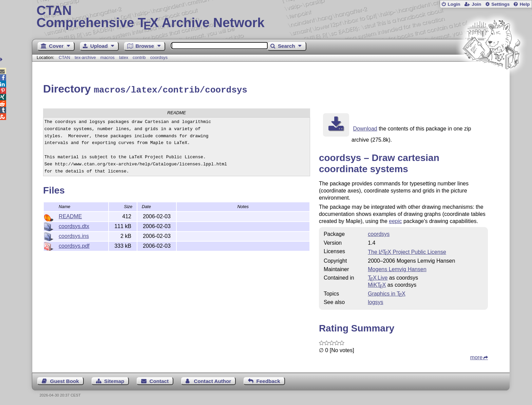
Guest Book (65, 380)
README (70, 215)
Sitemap (114, 380)
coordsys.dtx (74, 225)
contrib (139, 57)
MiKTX (377, 284)
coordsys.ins (74, 235)
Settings (500, 4)
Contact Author (212, 380)
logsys (375, 301)
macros (108, 57)
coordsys (159, 57)
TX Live (378, 277)
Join (476, 4)
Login (454, 4)
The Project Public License (407, 251)
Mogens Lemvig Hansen (397, 268)
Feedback (268, 380)
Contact (159, 380)
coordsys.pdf (74, 245)
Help (525, 4)
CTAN (64, 57)
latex (124, 57)
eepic (395, 220)
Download (365, 128)
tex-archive (85, 57)
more (476, 356)
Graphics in (387, 293)
